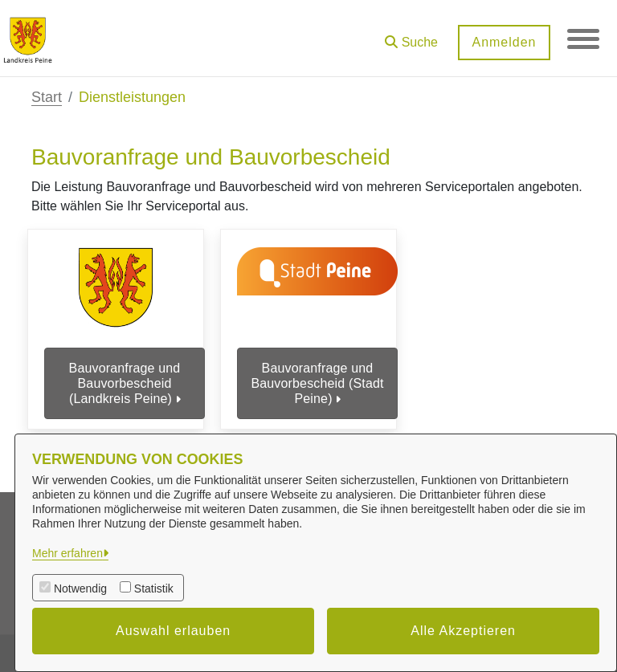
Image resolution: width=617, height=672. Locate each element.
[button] (411, 37)
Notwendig (80, 589)
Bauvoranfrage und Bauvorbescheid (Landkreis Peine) (125, 383)
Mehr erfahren (67, 553)
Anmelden (504, 42)
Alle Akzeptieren (463, 631)
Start (47, 97)
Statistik (154, 589)
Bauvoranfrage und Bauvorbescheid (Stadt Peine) (317, 383)
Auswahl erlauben (173, 631)
